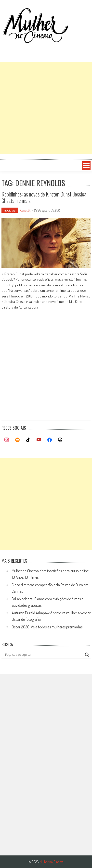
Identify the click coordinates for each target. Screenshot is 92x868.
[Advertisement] (46, 108)
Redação (25, 210)
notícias (10, 210)
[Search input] (44, 655)
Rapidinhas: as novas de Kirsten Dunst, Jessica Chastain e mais (44, 197)
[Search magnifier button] (87, 655)
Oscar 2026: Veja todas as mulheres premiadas (47, 627)
